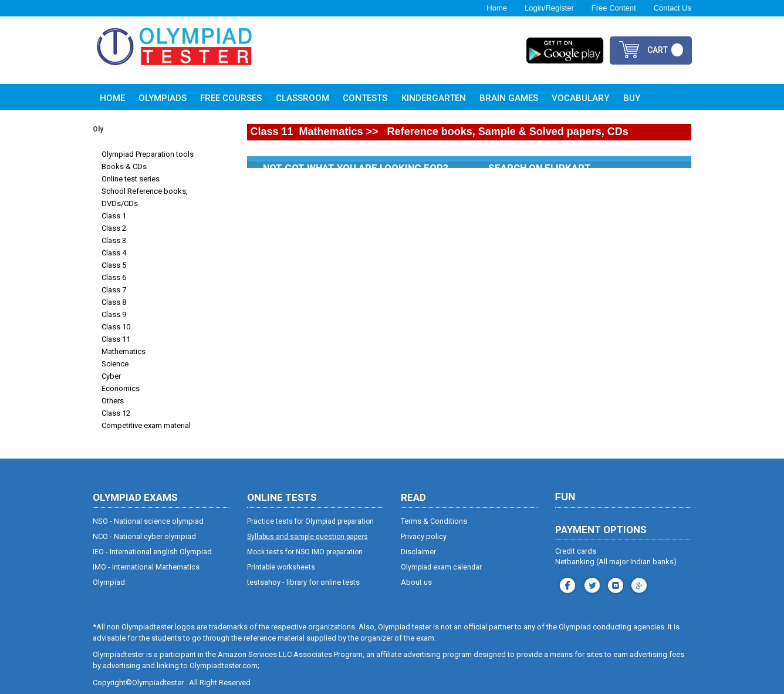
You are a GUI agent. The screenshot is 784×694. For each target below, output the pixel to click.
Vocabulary (580, 98)
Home (497, 8)
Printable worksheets (281, 567)
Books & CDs (124, 166)
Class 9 (114, 314)
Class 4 (114, 253)
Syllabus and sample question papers (307, 537)
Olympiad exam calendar (441, 567)
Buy (632, 98)
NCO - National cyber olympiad (144, 536)
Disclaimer (419, 552)
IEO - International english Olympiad (152, 552)
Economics (121, 388)
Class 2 (114, 228)
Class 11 (116, 339)
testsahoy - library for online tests (303, 582)
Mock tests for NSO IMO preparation (305, 552)
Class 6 (114, 277)
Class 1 (114, 216)
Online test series (131, 179)
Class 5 (114, 265)
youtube (614, 584)
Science (115, 364)
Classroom (303, 98)
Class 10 (116, 327)
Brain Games (509, 98)
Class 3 (114, 240)
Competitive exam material (146, 425)
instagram (591, 584)
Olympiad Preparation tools (148, 154)
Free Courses (231, 98)
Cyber (111, 376)
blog (638, 584)
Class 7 (114, 290)
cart (658, 50)
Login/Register (549, 8)
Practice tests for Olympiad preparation (310, 521)
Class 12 (116, 413)
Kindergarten (434, 98)
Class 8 (114, 302)
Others (113, 401)
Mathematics (124, 351)
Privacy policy (424, 536)
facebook (566, 584)
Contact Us (673, 8)
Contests (365, 98)
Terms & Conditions (434, 521)
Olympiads (163, 98)
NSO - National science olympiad (148, 521)
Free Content (614, 8)
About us (416, 582)
